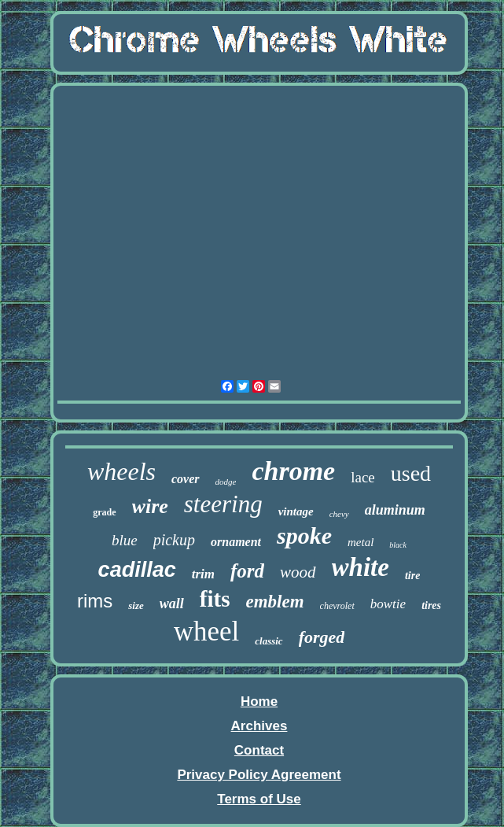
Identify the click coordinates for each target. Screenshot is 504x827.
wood (298, 572)
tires (431, 605)
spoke (304, 535)
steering (223, 504)
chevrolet (337, 606)
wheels (121, 471)
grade (104, 512)
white (361, 567)
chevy (339, 514)
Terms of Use (259, 799)
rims (95, 601)
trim (203, 574)
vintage (296, 511)
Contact (259, 750)
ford (247, 571)
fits (215, 599)
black (398, 545)
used (411, 473)
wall (172, 604)
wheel (207, 631)
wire (150, 506)
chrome (293, 471)
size (136, 605)
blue (125, 540)
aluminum (395, 510)
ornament (236, 542)
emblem (274, 602)
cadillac (137, 570)
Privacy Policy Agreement (259, 775)
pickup (174, 540)
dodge (226, 482)
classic (269, 641)
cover (186, 479)
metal (361, 542)
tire (412, 576)
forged (322, 637)
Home (259, 701)
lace (363, 477)
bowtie (388, 604)
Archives (259, 726)
